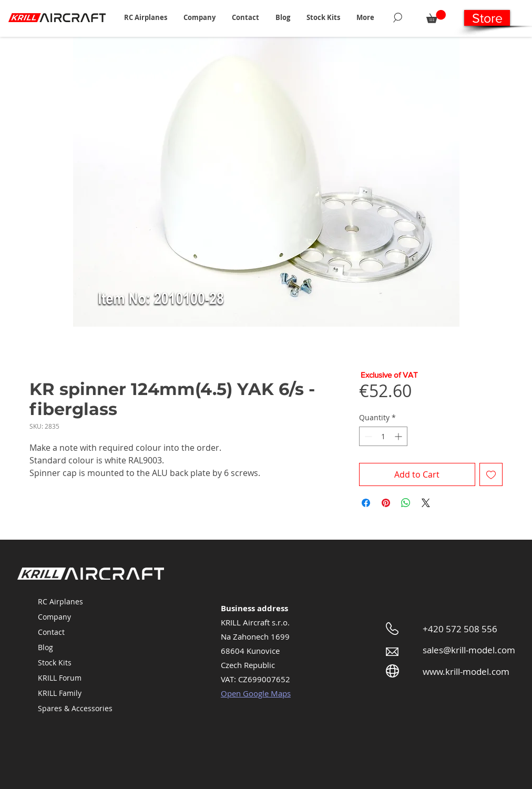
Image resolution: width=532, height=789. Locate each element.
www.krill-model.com (466, 671)
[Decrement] (367, 436)
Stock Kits (55, 662)
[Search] (398, 17)
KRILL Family (60, 693)
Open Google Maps (256, 693)
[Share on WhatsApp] (406, 503)
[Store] (487, 18)
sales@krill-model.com (469, 650)
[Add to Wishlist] (491, 474)
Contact (51, 632)
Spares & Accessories (75, 708)
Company (54, 617)
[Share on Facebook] (366, 503)
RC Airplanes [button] (60, 601)
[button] (145, 17)
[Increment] (399, 436)
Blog (45, 647)
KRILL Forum (60, 678)
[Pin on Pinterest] (386, 503)
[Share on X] (426, 503)
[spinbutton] (383, 436)
